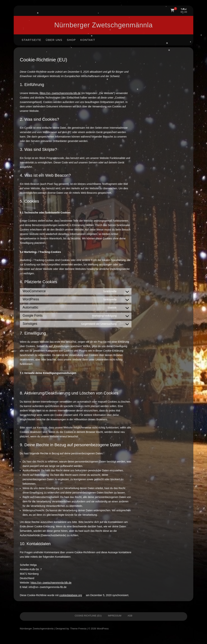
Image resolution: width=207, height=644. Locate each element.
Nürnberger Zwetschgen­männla (103, 25)
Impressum (115, 616)
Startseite (31, 40)
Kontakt (88, 40)
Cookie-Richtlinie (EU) (88, 616)
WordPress (103, 629)
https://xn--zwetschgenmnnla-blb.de (60, 93)
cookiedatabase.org (71, 595)
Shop (71, 40)
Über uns (54, 40)
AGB (130, 616)
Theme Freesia (78, 629)
